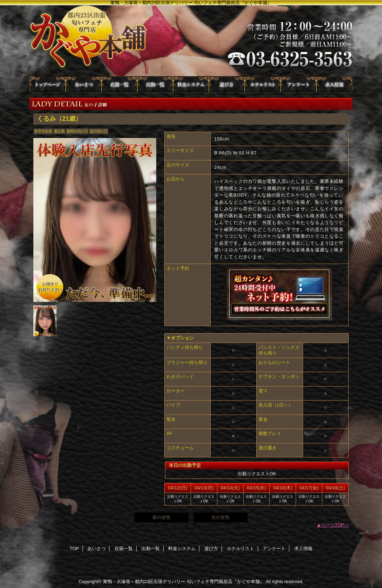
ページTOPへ (335, 525)
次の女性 (220, 517)
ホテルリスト (263, 85)
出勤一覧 (155, 85)
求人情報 (334, 85)
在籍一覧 (119, 85)
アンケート (298, 85)
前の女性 (162, 517)
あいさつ (84, 85)
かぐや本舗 (191, 41)
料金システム (191, 85)
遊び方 (227, 85)
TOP (48, 85)
